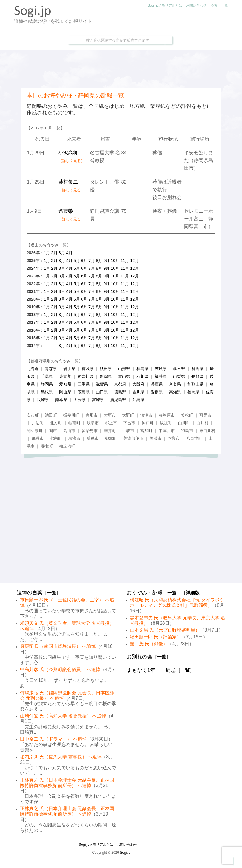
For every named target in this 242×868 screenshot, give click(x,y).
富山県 (124, 376)
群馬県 (197, 369)
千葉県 (47, 376)
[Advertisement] (121, 69)
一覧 (225, 5)
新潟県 (106, 376)
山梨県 (179, 376)
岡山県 (65, 392)
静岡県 (47, 384)
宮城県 (88, 369)
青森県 (51, 369)
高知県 (175, 392)
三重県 (84, 384)
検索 (214, 5)
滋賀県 (102, 384)
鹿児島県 (118, 400)
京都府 (120, 384)
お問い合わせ (196, 5)
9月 (106, 261)
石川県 (142, 376)
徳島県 (120, 392)
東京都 (65, 376)
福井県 (161, 376)
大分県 (80, 400)
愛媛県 (157, 392)
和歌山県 (195, 384)
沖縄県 (138, 400)
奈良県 (175, 384)
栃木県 (179, 369)
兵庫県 (157, 384)
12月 (134, 261)
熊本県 (61, 400)
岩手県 (69, 369)
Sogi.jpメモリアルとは (165, 5)
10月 (115, 261)
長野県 (197, 376)
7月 (92, 261)
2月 (54, 253)
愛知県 (65, 384)
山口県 (102, 392)
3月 (62, 253)
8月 (99, 261)
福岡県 (193, 392)
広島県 (84, 392)
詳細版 (193, 593)
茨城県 (161, 369)
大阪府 (138, 384)
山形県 (124, 369)
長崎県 (43, 400)
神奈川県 (86, 376)
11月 (125, 261)
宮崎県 (98, 400)
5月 (77, 261)
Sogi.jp (125, 853)
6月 (84, 261)
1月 (47, 253)
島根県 (47, 392)
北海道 (33, 369)
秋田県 (106, 369)
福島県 (142, 369)
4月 (69, 253)
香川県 (138, 392)
